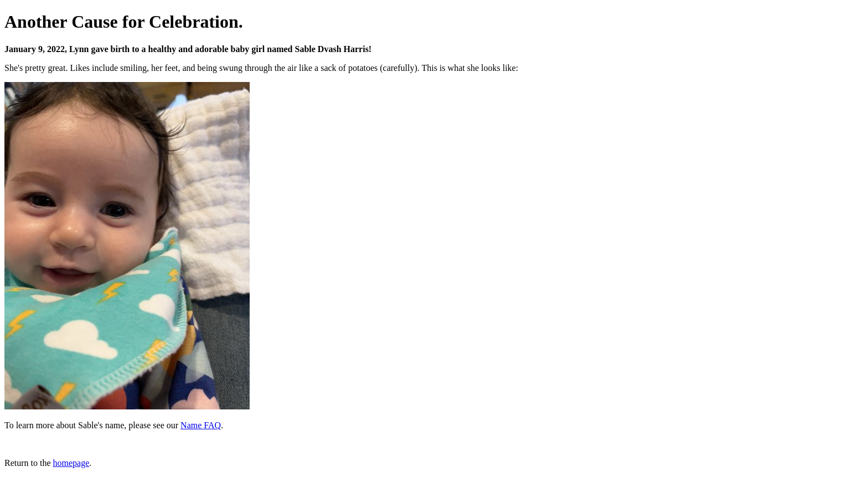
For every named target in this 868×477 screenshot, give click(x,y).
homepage (71, 463)
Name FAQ (201, 425)
